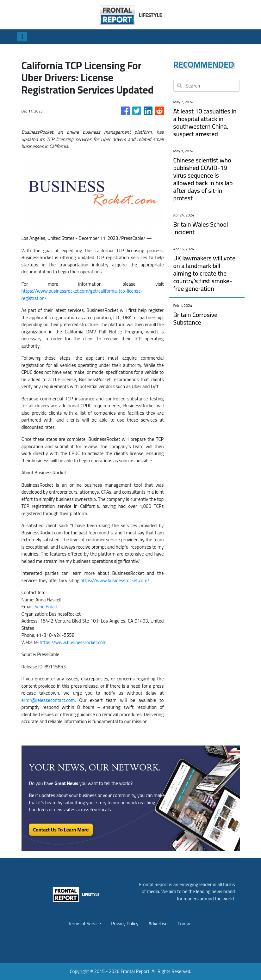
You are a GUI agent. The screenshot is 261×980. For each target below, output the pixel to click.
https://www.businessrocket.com (73, 642)
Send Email (46, 607)
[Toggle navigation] (22, 37)
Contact (185, 924)
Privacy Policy (125, 924)
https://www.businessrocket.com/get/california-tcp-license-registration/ (82, 295)
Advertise (158, 924)
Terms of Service (84, 924)
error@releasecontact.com (48, 700)
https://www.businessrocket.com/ (115, 580)
